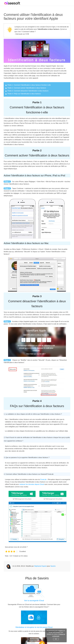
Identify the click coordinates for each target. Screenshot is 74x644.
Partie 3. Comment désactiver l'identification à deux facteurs (28, 91)
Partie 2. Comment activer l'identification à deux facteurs (27, 88)
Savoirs (53, 566)
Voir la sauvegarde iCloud (34, 601)
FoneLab (43, 479)
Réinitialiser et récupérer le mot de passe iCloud (34, 627)
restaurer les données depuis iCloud (32, 484)
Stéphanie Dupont (40, 566)
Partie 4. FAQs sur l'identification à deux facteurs (24, 94)
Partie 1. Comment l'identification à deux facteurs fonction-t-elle (29, 85)
